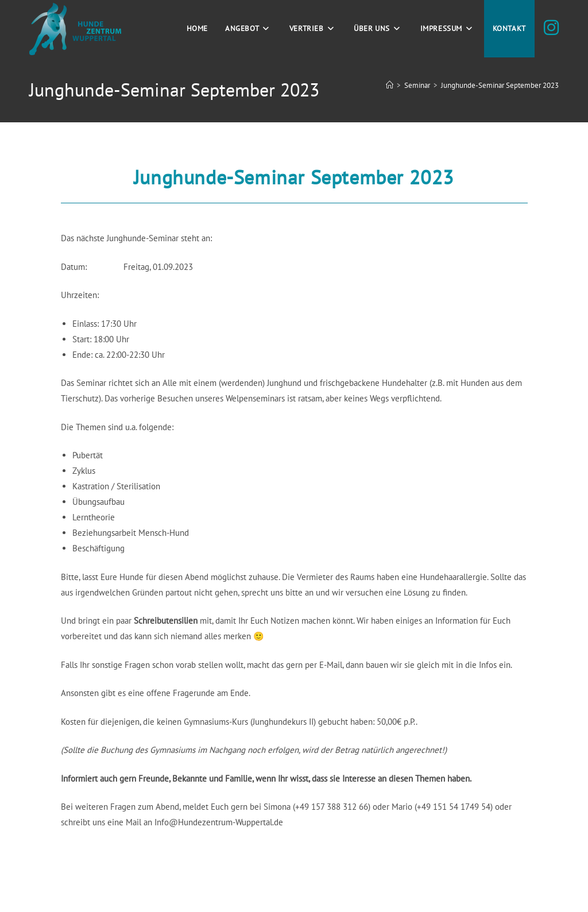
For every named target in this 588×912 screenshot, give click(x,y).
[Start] (390, 85)
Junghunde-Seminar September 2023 (500, 85)
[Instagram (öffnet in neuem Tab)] (551, 28)
